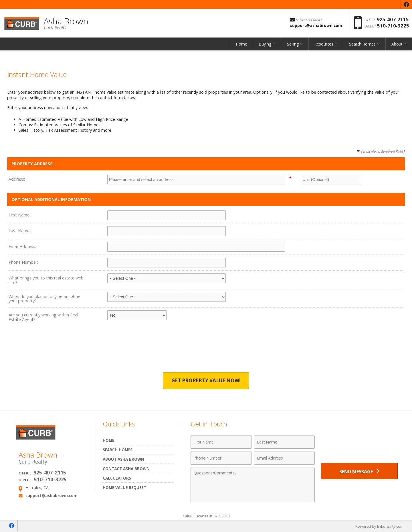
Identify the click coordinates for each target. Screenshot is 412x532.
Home (242, 44)
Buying (265, 44)
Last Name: (19, 231)
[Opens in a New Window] (406, 5)
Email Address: (22, 246)
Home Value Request (124, 487)
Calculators (117, 478)
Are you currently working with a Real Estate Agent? (43, 317)
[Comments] (253, 485)
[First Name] (221, 442)
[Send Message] (359, 471)
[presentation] (206, 351)
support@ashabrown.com (51, 495)
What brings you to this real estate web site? (46, 280)
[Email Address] (285, 458)
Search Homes (362, 44)
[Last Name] (285, 442)
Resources (324, 44)
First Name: (19, 215)
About (397, 44)
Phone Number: (23, 262)
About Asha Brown (123, 459)
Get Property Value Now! (206, 381)
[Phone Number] (221, 458)
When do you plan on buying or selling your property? (44, 299)
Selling (293, 44)
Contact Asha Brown (126, 469)
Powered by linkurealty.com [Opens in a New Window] (379, 526)
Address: (17, 179)
